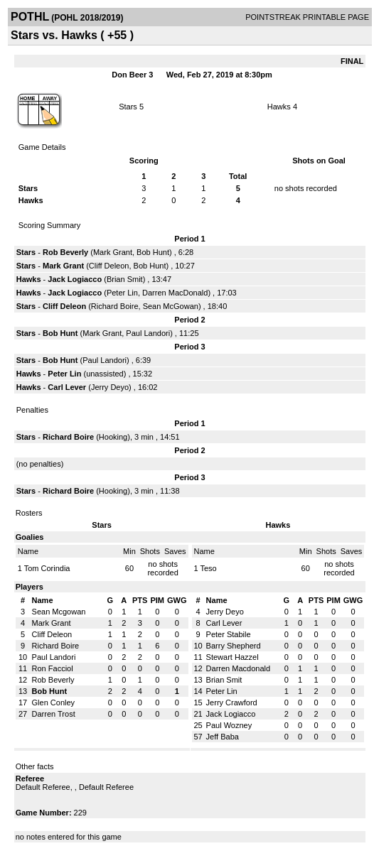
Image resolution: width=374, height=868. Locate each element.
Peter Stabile (229, 634)
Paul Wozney (229, 725)
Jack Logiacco (75, 279)
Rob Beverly (65, 252)
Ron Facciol (53, 668)
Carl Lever (67, 387)
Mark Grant (113, 252)
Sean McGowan (171, 306)
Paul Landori (148, 333)
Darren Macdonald (239, 668)
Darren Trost (54, 714)
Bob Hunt (153, 252)
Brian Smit (125, 279)
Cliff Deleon (109, 266)
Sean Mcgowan (59, 612)
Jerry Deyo (110, 387)
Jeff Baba (223, 737)
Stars (128, 107)
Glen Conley (54, 702)
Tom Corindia (47, 568)
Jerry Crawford (232, 702)
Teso (208, 568)
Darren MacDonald (175, 293)
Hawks (279, 107)
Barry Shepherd (234, 646)
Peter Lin (122, 293)
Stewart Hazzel (233, 657)
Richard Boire (115, 306)
